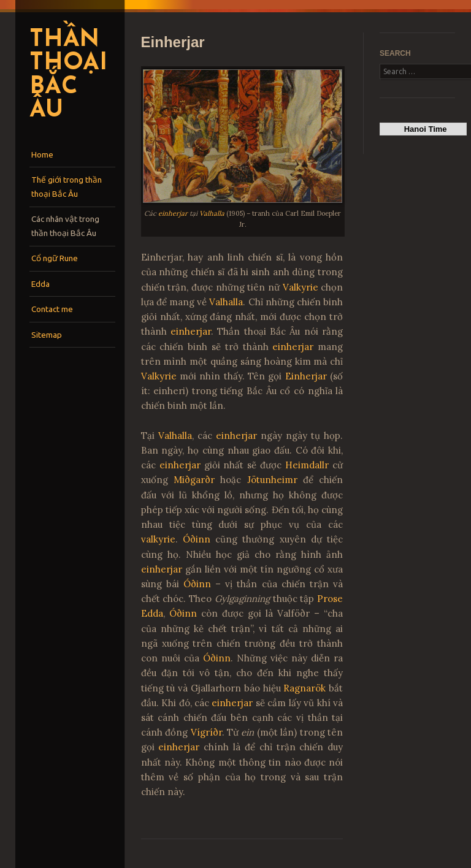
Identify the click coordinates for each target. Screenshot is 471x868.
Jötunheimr (272, 480)
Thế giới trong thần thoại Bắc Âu (67, 187)
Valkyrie (301, 287)
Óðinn (197, 539)
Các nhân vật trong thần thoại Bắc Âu (65, 226)
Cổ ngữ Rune (55, 258)
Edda (40, 284)
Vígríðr (206, 732)
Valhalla (212, 213)
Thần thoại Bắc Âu (68, 76)
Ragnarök (304, 688)
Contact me (52, 309)
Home (42, 154)
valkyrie (158, 539)
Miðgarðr (194, 480)
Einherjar (306, 376)
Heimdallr (307, 465)
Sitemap (47, 335)
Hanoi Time (423, 129)
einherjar (173, 213)
